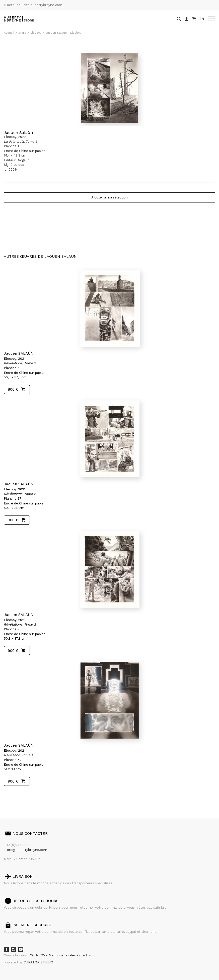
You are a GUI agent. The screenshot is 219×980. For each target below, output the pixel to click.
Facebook (6, 949)
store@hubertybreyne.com (25, 850)
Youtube (21, 949)
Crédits (85, 955)
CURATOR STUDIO (38, 962)
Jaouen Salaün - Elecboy (63, 33)
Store (22, 33)
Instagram (14, 949)
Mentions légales (63, 955)
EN (202, 19)
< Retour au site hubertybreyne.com (33, 5)
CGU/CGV (38, 955)
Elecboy (36, 33)
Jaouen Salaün (18, 133)
